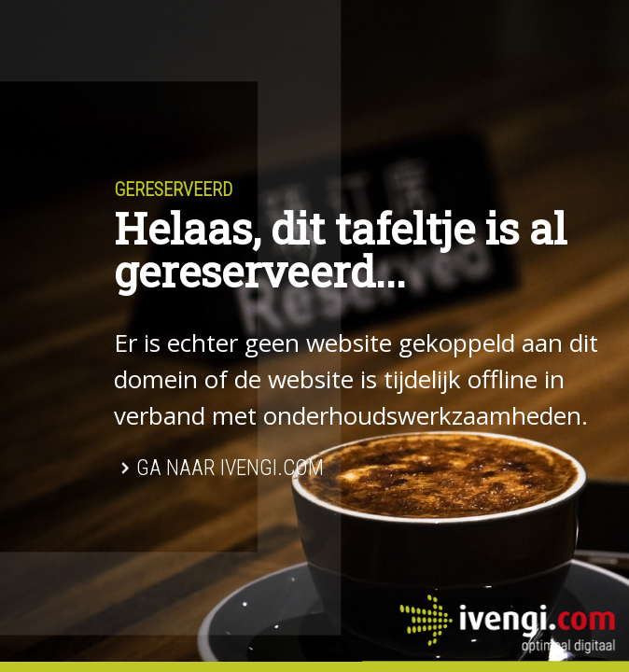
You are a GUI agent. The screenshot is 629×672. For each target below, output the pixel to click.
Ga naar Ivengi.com (230, 468)
